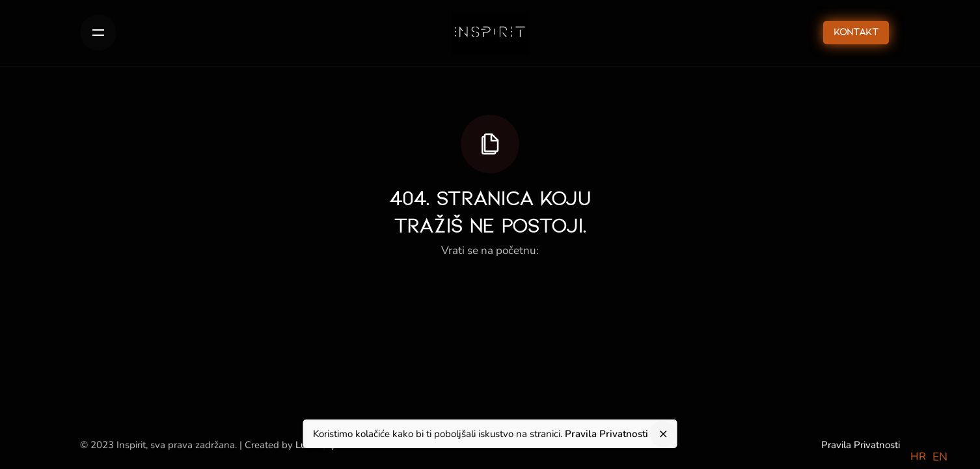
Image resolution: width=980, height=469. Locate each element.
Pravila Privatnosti (861, 445)
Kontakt (856, 33)
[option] (940, 457)
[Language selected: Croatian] (932, 456)
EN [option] (940, 457)
